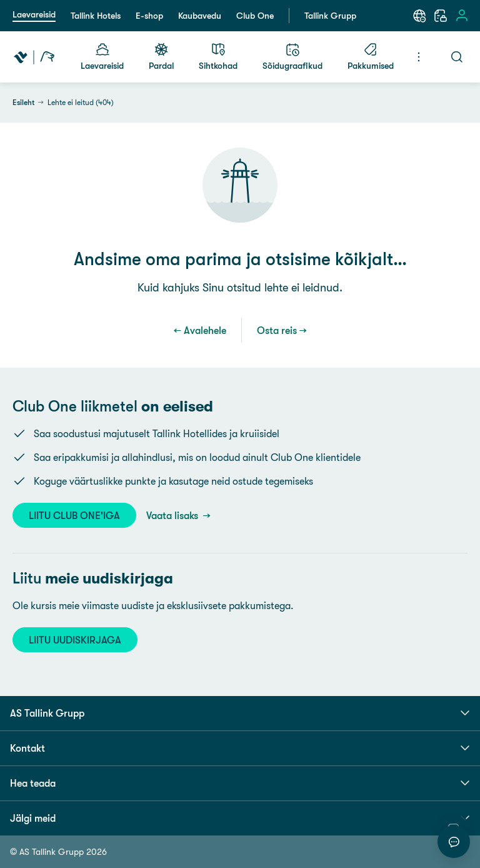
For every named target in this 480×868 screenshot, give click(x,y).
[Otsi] (457, 57)
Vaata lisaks (173, 515)
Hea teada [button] (240, 783)
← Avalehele (200, 330)
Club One (255, 16)
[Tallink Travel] (34, 57)
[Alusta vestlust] (454, 842)
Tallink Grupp (330, 16)
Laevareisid (34, 14)
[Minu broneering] (441, 16)
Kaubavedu (200, 16)
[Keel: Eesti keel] (419, 16)
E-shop (149, 16)
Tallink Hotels (96, 16)
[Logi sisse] (462, 16)
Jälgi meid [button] (240, 818)
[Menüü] (419, 57)
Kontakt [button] (240, 748)
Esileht (23, 103)
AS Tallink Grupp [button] (240, 713)
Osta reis (277, 330)
